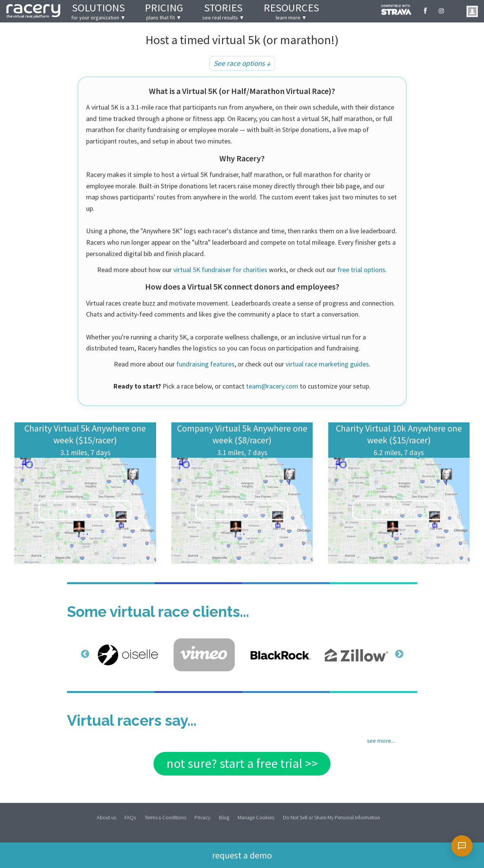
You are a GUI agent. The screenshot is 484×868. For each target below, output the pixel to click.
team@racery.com (272, 386)
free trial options (361, 270)
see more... (381, 741)
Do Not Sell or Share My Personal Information (331, 817)
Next (398, 654)
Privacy (202, 817)
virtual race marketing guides (327, 364)
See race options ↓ (242, 63)
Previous (84, 654)
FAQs (130, 817)
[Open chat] (462, 846)
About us (106, 817)
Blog (224, 817)
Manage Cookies (256, 817)
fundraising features (205, 364)
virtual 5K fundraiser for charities (220, 270)
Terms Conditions (165, 817)
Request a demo (242, 854)
